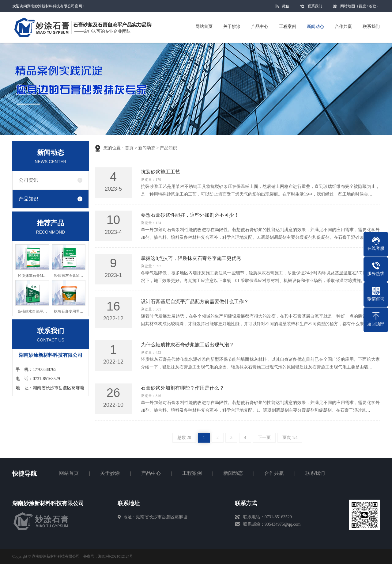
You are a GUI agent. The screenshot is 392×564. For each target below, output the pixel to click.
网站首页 (69, 473)
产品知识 (28, 199)
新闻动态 (147, 148)
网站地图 (348, 6)
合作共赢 (274, 473)
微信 (286, 8)
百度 (362, 6)
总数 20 (184, 438)
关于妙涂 (110, 473)
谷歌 (372, 6)
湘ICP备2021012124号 (116, 556)
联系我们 (315, 6)
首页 (129, 148)
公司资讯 (28, 180)
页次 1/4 (290, 438)
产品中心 (151, 473)
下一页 (264, 438)
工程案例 (192, 473)
